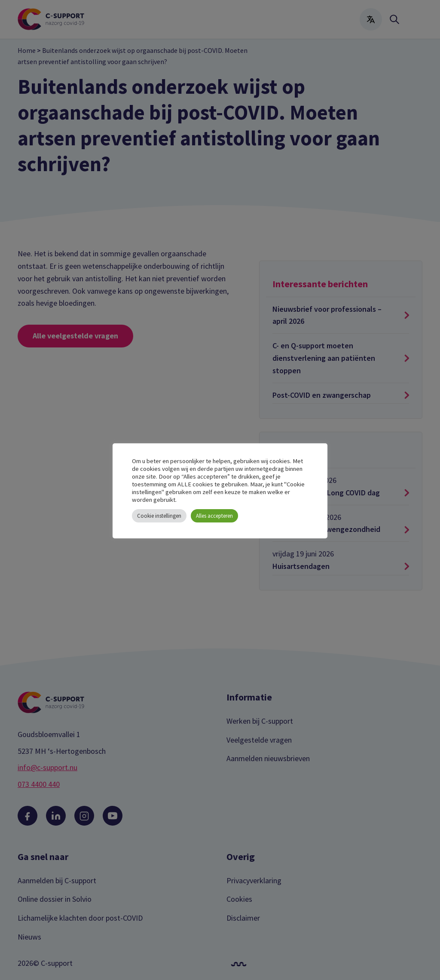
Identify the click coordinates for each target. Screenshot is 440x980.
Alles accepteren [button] (214, 516)
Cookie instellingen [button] (159, 516)
